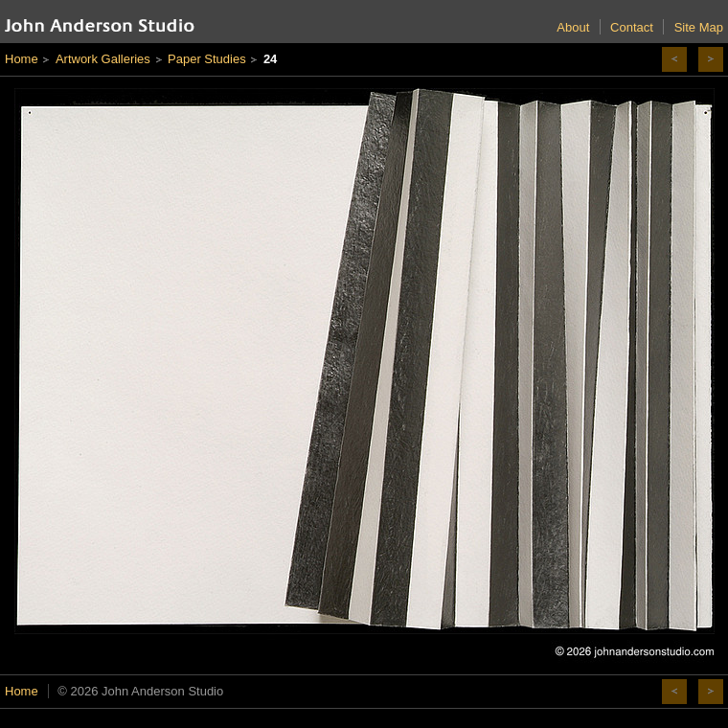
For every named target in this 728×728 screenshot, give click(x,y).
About (573, 27)
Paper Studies (207, 59)
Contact (632, 27)
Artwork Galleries (103, 59)
